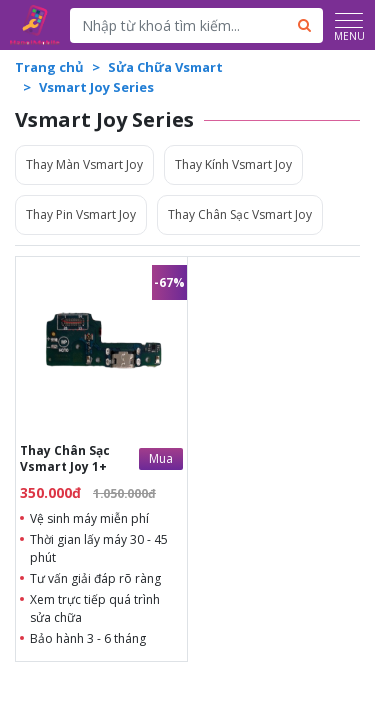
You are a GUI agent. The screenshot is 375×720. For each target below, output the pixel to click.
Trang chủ (49, 67)
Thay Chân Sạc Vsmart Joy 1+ (65, 458)
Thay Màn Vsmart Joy (84, 164)
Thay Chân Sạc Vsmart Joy (240, 214)
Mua (161, 458)
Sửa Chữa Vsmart (165, 67)
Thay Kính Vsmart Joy (233, 164)
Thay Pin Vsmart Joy (81, 214)
